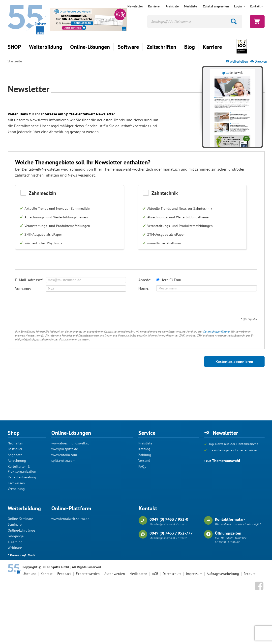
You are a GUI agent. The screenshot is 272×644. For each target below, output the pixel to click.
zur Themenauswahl (223, 461)
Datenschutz (172, 574)
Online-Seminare (20, 519)
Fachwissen (16, 483)
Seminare (15, 524)
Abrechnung (17, 461)
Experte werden (88, 574)
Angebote (15, 455)
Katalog (144, 449)
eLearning (15, 542)
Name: (144, 288)
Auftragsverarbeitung (223, 574)
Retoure (250, 574)
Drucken (261, 61)
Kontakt (255, 6)
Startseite (15, 61)
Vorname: (23, 288)
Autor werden (115, 574)
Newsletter (135, 6)
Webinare (15, 548)
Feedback (64, 574)
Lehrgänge (16, 536)
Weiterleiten (239, 61)
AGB (155, 574)
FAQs (142, 466)
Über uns (29, 574)
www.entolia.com (64, 455)
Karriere (154, 6)
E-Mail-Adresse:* (29, 280)
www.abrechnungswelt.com (72, 443)
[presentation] (53, 306)
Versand (144, 461)
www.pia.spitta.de (65, 449)
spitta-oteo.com (63, 461)
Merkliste (191, 6)
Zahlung (145, 455)
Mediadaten (138, 574)
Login (238, 6)
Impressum (194, 574)
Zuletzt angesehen (216, 6)
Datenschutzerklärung (216, 331)
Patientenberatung (22, 477)
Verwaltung (16, 489)
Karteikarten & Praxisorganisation (22, 469)
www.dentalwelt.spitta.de (70, 519)
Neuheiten (15, 443)
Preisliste (172, 6)
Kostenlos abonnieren (234, 361)
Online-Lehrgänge (21, 530)
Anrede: (145, 280)
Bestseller (15, 449)
